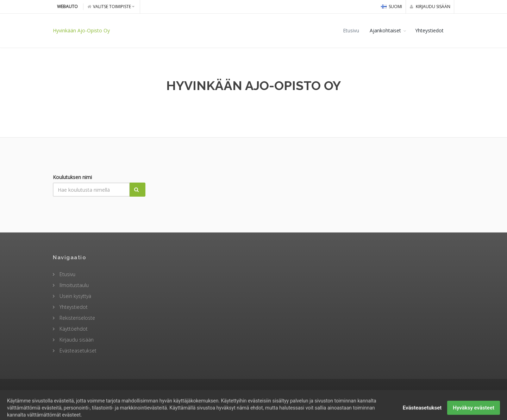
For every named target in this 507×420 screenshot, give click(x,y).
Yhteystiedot (429, 30)
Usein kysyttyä (75, 296)
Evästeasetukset (77, 351)
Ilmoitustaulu (73, 285)
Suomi (392, 7)
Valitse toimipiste (111, 7)
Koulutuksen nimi (72, 177)
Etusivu (351, 30)
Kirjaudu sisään (430, 7)
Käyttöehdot (73, 329)
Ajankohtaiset (385, 30)
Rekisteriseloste (77, 318)
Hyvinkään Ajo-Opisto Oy (81, 30)
